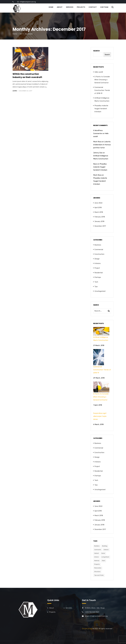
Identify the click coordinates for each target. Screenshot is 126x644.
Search (96, 51)
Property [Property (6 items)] (97, 564)
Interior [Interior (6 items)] (97, 557)
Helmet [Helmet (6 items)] (97, 553)
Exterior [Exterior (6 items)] (106, 550)
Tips (96, 287)
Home (51, 7)
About (60, 7)
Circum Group (87, 629)
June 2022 (98, 203)
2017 (21, 34)
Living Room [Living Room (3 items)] (105, 557)
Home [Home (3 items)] (103, 553)
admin (15, 91)
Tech (18, 51)
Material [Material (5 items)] (97, 561)
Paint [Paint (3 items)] (103, 561)
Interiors (98, 263)
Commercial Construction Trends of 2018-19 (102, 90)
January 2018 (99, 221)
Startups (98, 277)
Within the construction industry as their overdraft (27, 76)
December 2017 (100, 226)
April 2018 (98, 208)
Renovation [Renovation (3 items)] (98, 568)
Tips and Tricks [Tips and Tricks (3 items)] (99, 575)
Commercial (99, 250)
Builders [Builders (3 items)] (97, 546)
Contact (93, 7)
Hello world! (99, 72)
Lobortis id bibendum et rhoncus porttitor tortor (102, 145)
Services (70, 7)
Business (98, 245)
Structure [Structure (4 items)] (97, 572)
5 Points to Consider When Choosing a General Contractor (102, 80)
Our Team (104, 7)
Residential (99, 273)
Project (97, 268)
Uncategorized (100, 291)
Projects (81, 7)
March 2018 (99, 212)
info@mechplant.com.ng (28, 2)
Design (97, 259)
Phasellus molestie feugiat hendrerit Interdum (101, 109)
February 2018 (100, 217)
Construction (99, 254)
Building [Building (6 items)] (105, 546)
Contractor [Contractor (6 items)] (98, 550)
